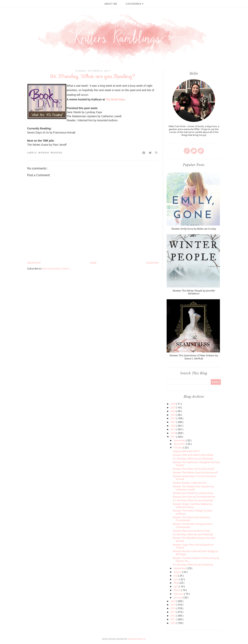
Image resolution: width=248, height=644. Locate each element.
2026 (174, 404)
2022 (174, 418)
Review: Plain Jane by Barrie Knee (191, 531)
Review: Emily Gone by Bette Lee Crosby (194, 229)
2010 (174, 623)
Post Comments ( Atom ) (56, 269)
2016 (174, 601)
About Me (111, 4)
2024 (174, 411)
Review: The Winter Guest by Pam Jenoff (195, 473)
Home (93, 263)
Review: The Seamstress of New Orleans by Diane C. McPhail (194, 357)
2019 (174, 429)
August (178, 572)
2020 (174, 426)
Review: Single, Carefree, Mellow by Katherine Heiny (192, 506)
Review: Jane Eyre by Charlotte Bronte (194, 497)
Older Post (152, 263)
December (180, 440)
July (176, 576)
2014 (174, 608)
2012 (174, 616)
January (178, 597)
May (176, 583)
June (177, 579)
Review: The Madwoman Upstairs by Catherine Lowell (193, 488)
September (180, 568)
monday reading (50, 153)
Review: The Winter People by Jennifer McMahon (194, 292)
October (178, 448)
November (180, 444)
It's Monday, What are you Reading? (193, 459)
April (177, 586)
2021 (174, 422)
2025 (174, 408)
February (179, 594)
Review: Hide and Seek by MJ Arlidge (193, 455)
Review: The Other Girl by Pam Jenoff (193, 469)
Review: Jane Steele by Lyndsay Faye (193, 493)
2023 (174, 415)
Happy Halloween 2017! (186, 451)
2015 (174, 605)
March (177, 590)
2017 (173, 437)
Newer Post (34, 263)
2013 (174, 612)
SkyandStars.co (137, 639)
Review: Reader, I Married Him (190, 483)
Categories (135, 4)
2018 (174, 433)
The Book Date (115, 99)
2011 (174, 619)
